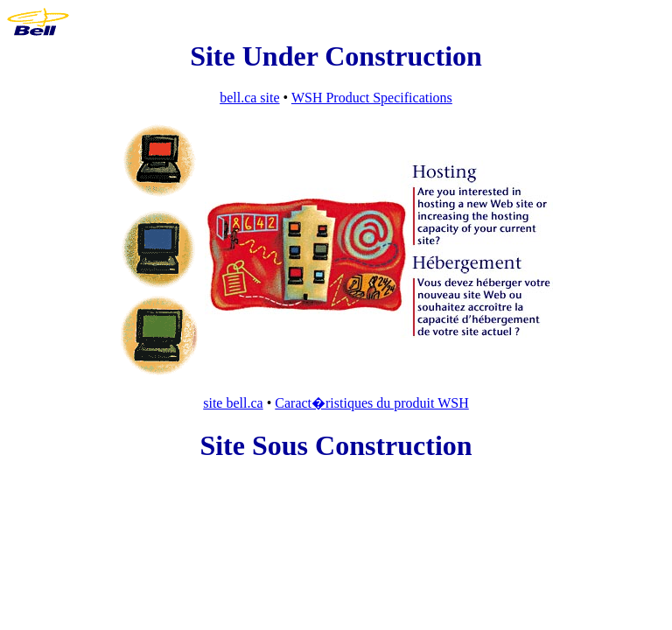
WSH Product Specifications (372, 98)
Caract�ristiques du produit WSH (371, 403)
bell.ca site (249, 98)
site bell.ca (233, 403)
